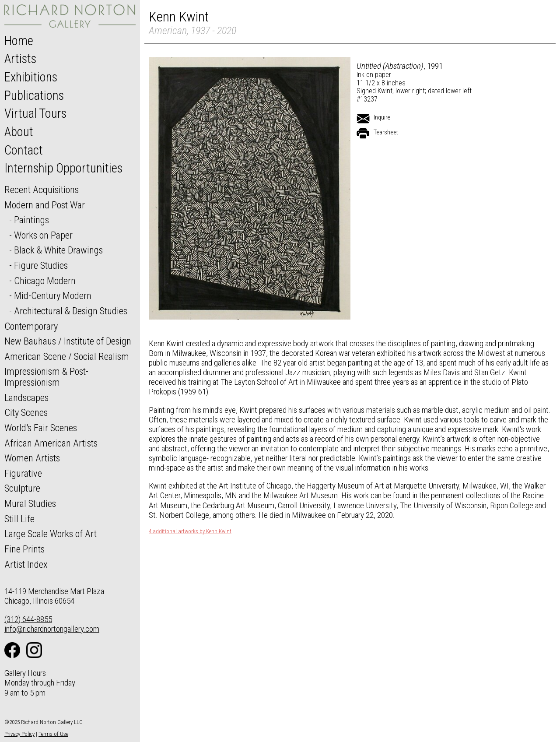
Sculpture (22, 488)
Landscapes (26, 397)
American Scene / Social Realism (67, 356)
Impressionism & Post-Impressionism (46, 377)
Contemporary (31, 326)
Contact (24, 150)
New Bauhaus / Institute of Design (68, 341)
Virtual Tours (35, 113)
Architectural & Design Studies (71, 311)
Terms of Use (53, 734)
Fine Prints (24, 549)
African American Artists (51, 443)
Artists (20, 59)
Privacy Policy (19, 734)
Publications (34, 95)
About (19, 132)
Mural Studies (30, 503)
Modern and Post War (45, 205)
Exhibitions (31, 77)
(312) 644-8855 (28, 619)
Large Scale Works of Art (51, 534)
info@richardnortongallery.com (52, 629)
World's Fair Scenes (41, 428)
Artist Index (26, 564)
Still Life (19, 519)
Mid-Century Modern (53, 295)
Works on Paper (43, 235)
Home (19, 41)
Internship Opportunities (63, 168)
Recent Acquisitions (42, 190)
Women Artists (32, 458)
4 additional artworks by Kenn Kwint (190, 531)
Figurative (23, 473)
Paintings (31, 220)
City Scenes (26, 412)
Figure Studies (41, 265)
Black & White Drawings (58, 250)
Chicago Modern (45, 281)
